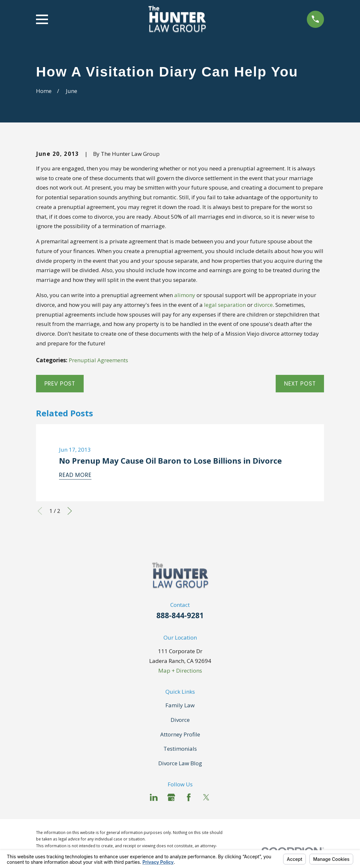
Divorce (180, 720)
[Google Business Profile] (171, 797)
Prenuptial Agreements (98, 360)
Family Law (180, 705)
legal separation (225, 305)
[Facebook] (189, 797)
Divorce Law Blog (180, 763)
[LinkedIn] (154, 797)
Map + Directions (180, 671)
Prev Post (60, 384)
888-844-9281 (180, 615)
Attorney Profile (180, 734)
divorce (263, 305)
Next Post (300, 384)
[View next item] (70, 511)
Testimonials (180, 749)
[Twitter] (206, 797)
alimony (185, 295)
